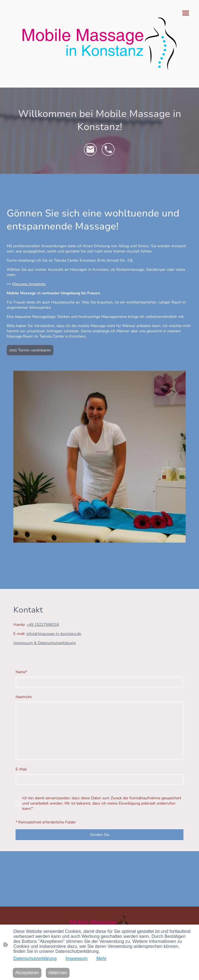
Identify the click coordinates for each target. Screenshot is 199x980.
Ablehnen (58, 973)
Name (21, 672)
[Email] (91, 150)
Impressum (77, 959)
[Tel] (108, 150)
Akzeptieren (27, 973)
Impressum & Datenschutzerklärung (44, 643)
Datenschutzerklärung (35, 959)
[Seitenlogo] (100, 44)
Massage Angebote (29, 284)
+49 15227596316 (43, 625)
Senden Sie (100, 835)
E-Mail (21, 769)
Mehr (101, 959)
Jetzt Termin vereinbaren (30, 350)
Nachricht (24, 697)
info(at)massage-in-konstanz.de (54, 634)
